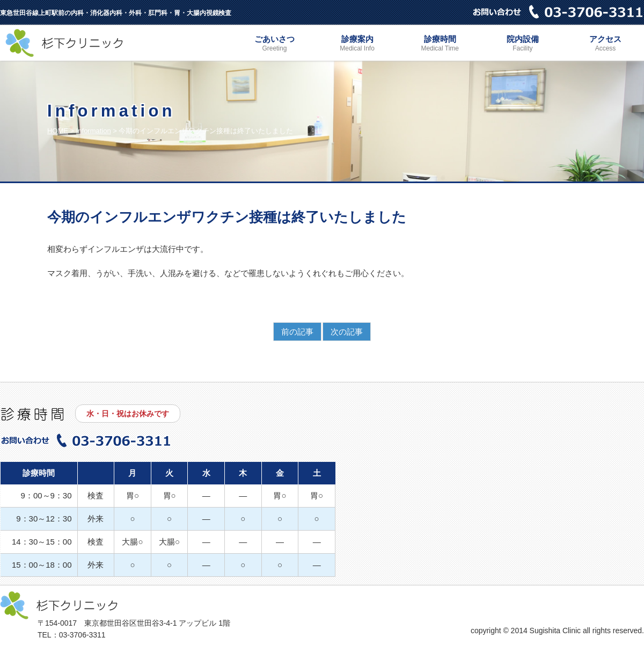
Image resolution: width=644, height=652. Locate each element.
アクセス (605, 45)
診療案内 (357, 45)
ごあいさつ (274, 45)
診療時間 (440, 45)
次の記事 (347, 332)
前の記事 (297, 332)
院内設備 (523, 45)
